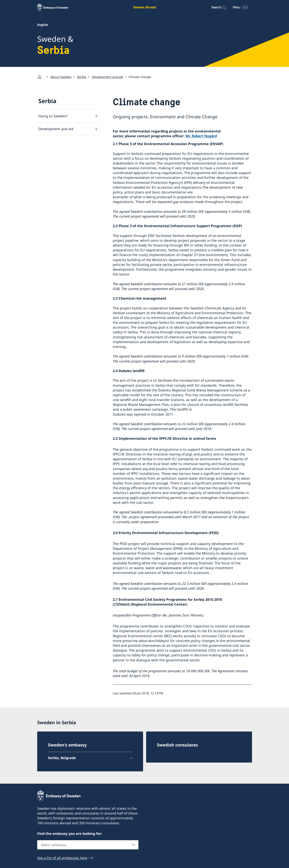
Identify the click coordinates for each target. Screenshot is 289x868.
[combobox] (88, 845)
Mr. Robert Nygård (201, 136)
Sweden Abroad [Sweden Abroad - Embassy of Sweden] (145, 7)
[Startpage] (41, 77)
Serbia (82, 77)
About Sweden (61, 77)
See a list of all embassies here (62, 858)
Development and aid (107, 77)
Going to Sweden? (53, 116)
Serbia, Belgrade (62, 758)
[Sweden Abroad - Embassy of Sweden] (56, 7)
